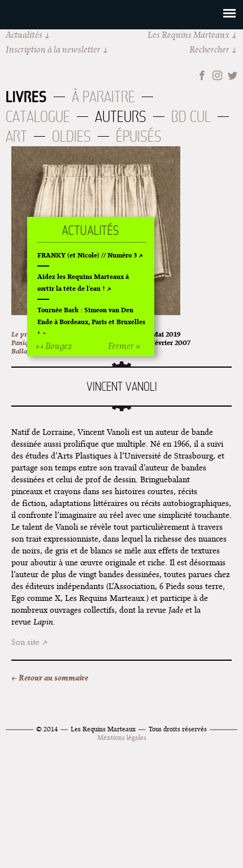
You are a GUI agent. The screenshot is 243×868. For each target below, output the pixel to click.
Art (16, 136)
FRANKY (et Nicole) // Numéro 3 (87, 255)
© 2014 (47, 729)
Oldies (71, 136)
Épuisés (139, 136)
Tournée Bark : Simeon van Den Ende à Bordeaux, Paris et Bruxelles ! (91, 322)
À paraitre (103, 97)
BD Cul (191, 117)
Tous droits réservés (178, 729)
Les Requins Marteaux (188, 35)
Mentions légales (122, 737)
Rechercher (209, 49)
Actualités (24, 35)
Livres (26, 97)
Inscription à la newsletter (53, 49)
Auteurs (121, 117)
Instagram (217, 75)
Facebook (202, 75)
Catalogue (38, 117)
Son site (25, 642)
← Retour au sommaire (50, 678)
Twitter (233, 75)
